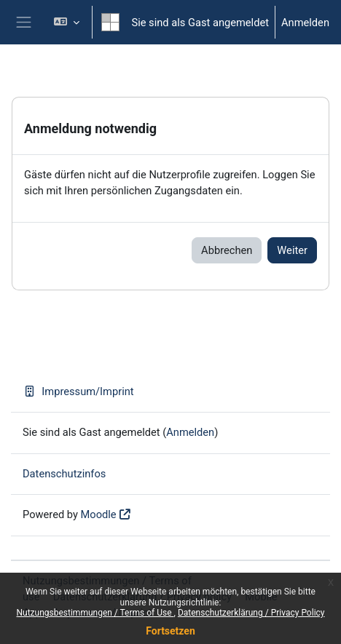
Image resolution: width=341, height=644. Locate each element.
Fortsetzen (170, 631)
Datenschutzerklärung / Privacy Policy (251, 613)
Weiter (292, 250)
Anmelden (305, 23)
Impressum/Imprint (78, 391)
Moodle (99, 514)
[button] (67, 22)
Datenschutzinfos (64, 474)
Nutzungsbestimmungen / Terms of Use (95, 613)
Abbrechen (227, 250)
